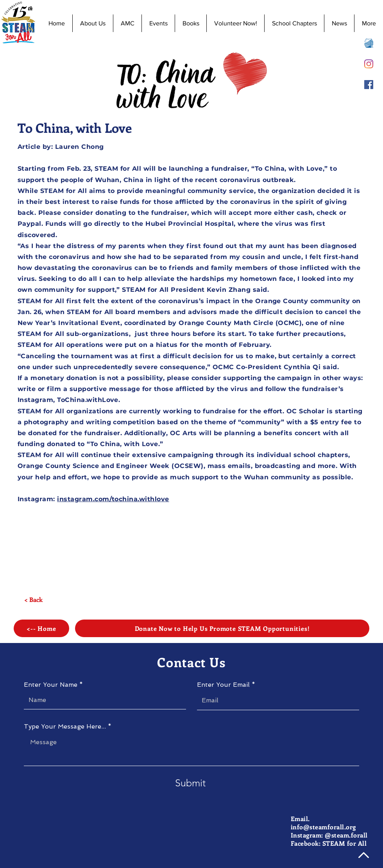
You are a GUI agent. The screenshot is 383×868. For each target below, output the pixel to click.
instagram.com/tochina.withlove (113, 499)
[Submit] (190, 783)
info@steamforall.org (323, 827)
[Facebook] (369, 85)
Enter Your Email (223, 685)
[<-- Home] (41, 628)
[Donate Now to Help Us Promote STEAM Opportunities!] (222, 628)
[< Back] (33, 600)
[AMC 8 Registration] (369, 43)
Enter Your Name (51, 685)
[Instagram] (369, 64)
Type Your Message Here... (65, 727)
